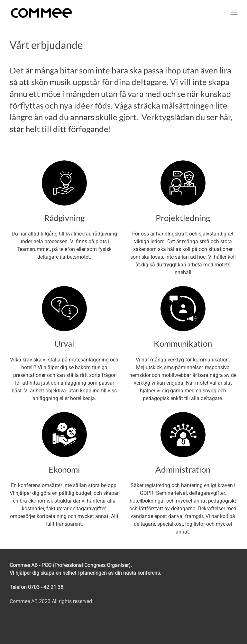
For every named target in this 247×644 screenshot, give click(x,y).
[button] (234, 13)
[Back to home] (41, 13)
